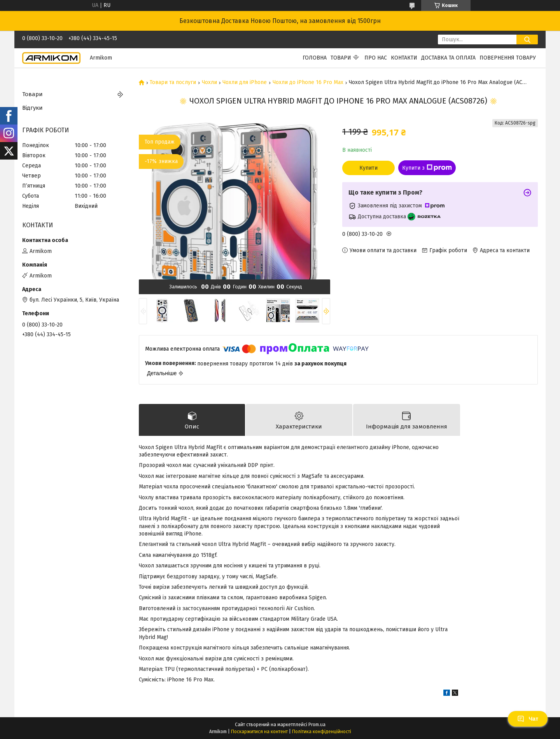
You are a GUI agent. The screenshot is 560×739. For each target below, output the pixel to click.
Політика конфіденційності (322, 732)
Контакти (404, 58)
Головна (315, 58)
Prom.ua (317, 725)
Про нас (376, 58)
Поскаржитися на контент (259, 732)
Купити (368, 168)
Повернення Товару (508, 58)
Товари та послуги (173, 83)
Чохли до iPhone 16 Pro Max (308, 83)
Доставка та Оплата (448, 58)
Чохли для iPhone (245, 83)
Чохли (209, 83)
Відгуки (32, 108)
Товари (341, 58)
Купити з (427, 168)
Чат (528, 719)
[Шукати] (527, 39)
